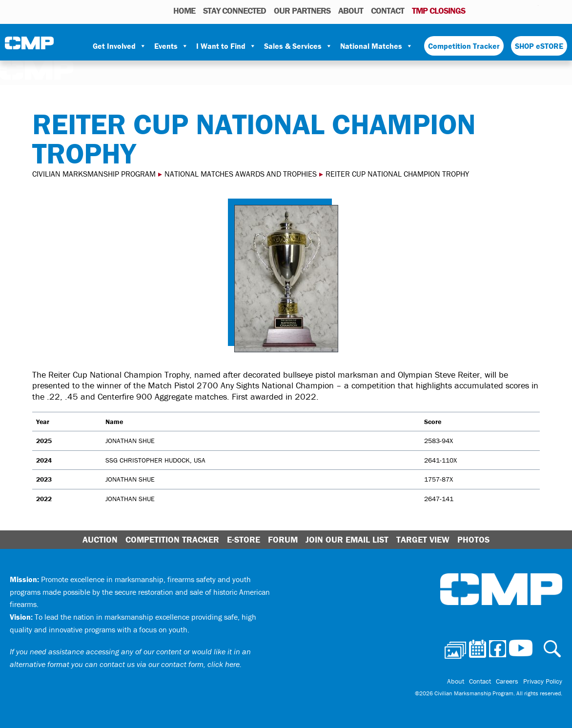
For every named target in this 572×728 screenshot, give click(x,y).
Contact (388, 10)
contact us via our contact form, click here (170, 664)
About (351, 10)
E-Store (244, 539)
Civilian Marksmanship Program (29, 46)
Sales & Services (298, 46)
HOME (184, 10)
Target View (423, 539)
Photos (477, 10)
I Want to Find (226, 46)
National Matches (377, 46)
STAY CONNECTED (235, 10)
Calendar (492, 10)
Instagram (518, 10)
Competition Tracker (464, 46)
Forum (283, 539)
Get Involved (120, 46)
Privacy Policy (543, 681)
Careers (507, 681)
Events (171, 46)
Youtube (532, 10)
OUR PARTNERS (302, 10)
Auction (100, 539)
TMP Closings (439, 10)
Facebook (506, 10)
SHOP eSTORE (539, 46)
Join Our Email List (347, 539)
